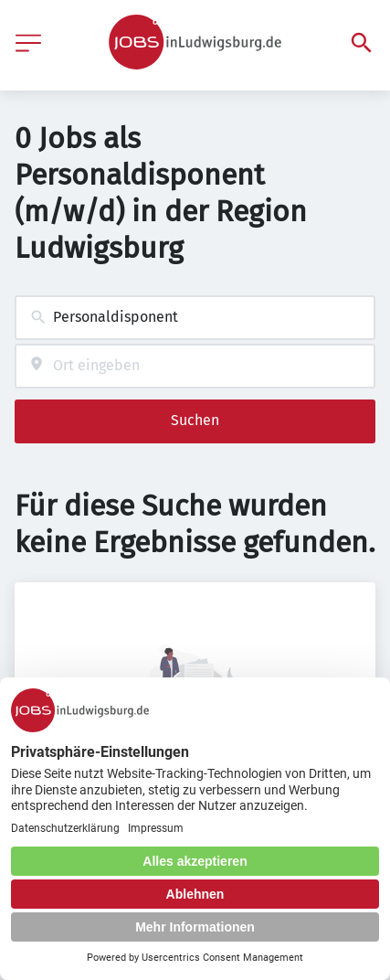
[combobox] (195, 318)
